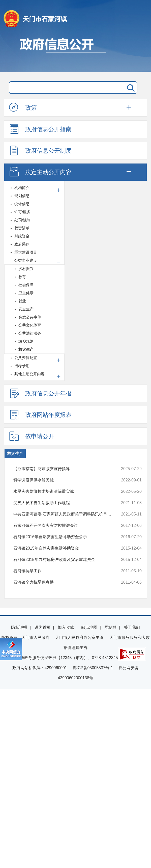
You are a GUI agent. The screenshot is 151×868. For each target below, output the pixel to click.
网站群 (110, 627)
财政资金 (22, 236)
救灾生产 (26, 349)
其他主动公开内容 (29, 374)
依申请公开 (32, 436)
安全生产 (26, 309)
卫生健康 (26, 293)
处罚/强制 (22, 220)
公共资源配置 (26, 358)
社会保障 (26, 285)
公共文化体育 (30, 325)
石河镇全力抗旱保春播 (66, 582)
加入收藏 (66, 627)
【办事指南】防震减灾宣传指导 (66, 469)
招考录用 (22, 366)
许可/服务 (22, 212)
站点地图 (89, 627)
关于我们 (132, 627)
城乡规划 (26, 341)
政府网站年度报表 (40, 415)
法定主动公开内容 (40, 172)
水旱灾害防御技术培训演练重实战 (66, 492)
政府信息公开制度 (40, 150)
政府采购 (22, 244)
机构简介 (22, 188)
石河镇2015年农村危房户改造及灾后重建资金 (66, 560)
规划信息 (22, 196)
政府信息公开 (75, 52)
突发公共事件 (30, 317)
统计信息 (22, 204)
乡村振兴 (26, 269)
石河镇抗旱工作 (66, 571)
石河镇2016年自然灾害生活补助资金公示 (66, 537)
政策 (23, 107)
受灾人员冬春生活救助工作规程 (66, 503)
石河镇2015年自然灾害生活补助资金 (66, 548)
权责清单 (22, 228)
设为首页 (43, 627)
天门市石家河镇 (45, 19)
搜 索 (130, 88)
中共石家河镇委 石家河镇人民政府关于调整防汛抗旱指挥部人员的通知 (66, 514)
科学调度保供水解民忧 (66, 480)
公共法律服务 (30, 333)
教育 (22, 277)
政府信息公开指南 (40, 129)
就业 (22, 301)
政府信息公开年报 (40, 393)
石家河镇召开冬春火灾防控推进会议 (66, 526)
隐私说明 (19, 627)
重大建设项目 (26, 252)
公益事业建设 (26, 260)
